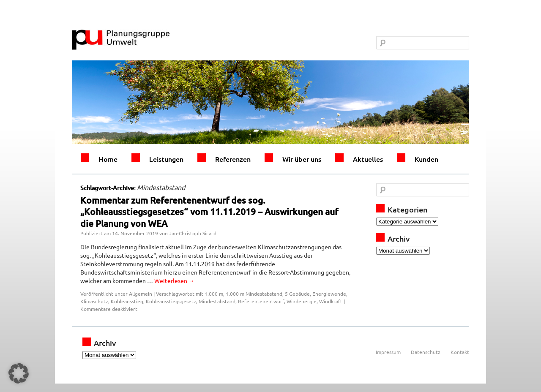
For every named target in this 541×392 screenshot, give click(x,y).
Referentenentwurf (261, 301)
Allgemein (141, 294)
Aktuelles (368, 159)
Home (108, 159)
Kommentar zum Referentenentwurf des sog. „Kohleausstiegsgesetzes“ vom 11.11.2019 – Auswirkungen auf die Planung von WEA (209, 212)
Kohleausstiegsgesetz (171, 301)
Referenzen (233, 159)
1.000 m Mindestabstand (254, 294)
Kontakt (460, 352)
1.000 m (214, 294)
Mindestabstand (217, 301)
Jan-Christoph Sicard (193, 233)
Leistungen (166, 159)
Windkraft (331, 301)
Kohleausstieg (127, 301)
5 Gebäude (297, 294)
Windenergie (302, 301)
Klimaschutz (94, 301)
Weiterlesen (174, 280)
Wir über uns (302, 159)
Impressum (388, 352)
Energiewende (329, 294)
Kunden (426, 159)
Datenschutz (426, 352)
